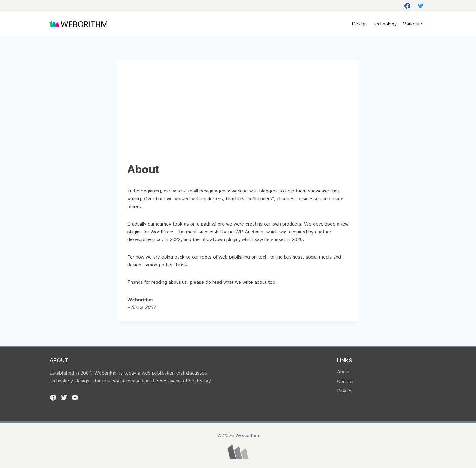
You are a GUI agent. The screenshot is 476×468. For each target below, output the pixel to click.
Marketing (413, 24)
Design (359, 24)
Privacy (345, 391)
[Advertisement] (238, 116)
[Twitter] (421, 6)
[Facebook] (407, 6)
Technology (385, 24)
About (343, 372)
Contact (345, 382)
